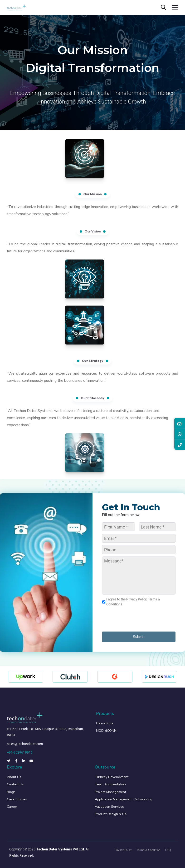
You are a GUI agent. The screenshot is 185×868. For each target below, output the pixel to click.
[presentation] (138, 618)
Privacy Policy (123, 850)
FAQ (168, 850)
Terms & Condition (148, 850)
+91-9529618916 (20, 752)
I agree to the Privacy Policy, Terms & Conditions (133, 602)
